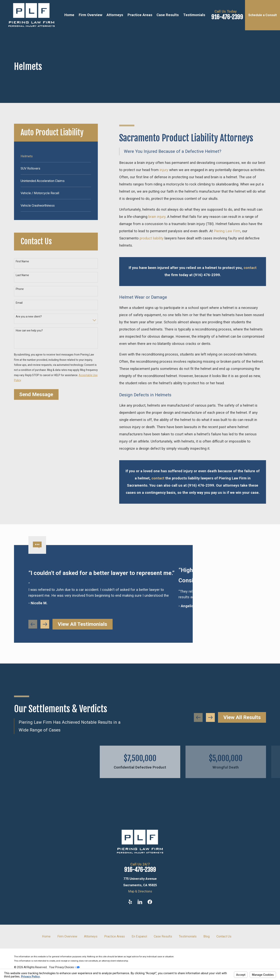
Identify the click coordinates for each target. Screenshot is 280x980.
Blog (206, 936)
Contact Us (224, 936)
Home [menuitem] (69, 15)
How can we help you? (29, 330)
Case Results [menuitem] (168, 15)
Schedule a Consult (263, 15)
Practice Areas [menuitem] (140, 15)
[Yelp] (130, 902)
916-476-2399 (227, 17)
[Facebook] (150, 902)
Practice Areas (115, 936)
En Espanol (139, 936)
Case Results (163, 936)
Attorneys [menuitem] (115, 15)
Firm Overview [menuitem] (91, 15)
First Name (22, 261)
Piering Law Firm (227, 231)
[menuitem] (56, 156)
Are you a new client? (29, 317)
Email (19, 303)
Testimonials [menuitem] (194, 15)
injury (164, 170)
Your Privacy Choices (64, 967)
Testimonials (188, 936)
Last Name (22, 275)
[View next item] (210, 717)
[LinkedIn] (140, 902)
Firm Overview (67, 936)
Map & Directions (140, 891)
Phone (20, 289)
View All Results (242, 717)
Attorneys (91, 936)
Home (46, 936)
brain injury (157, 217)
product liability (152, 238)
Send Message (36, 394)
